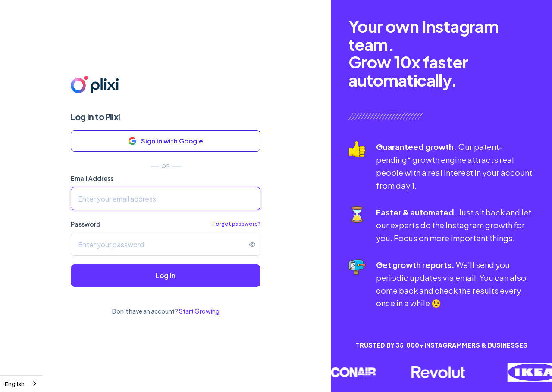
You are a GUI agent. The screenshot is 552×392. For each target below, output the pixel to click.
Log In (166, 275)
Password (86, 224)
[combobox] (21, 384)
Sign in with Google (166, 141)
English (15, 384)
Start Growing (199, 311)
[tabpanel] (442, 191)
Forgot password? (237, 224)
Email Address (92, 178)
